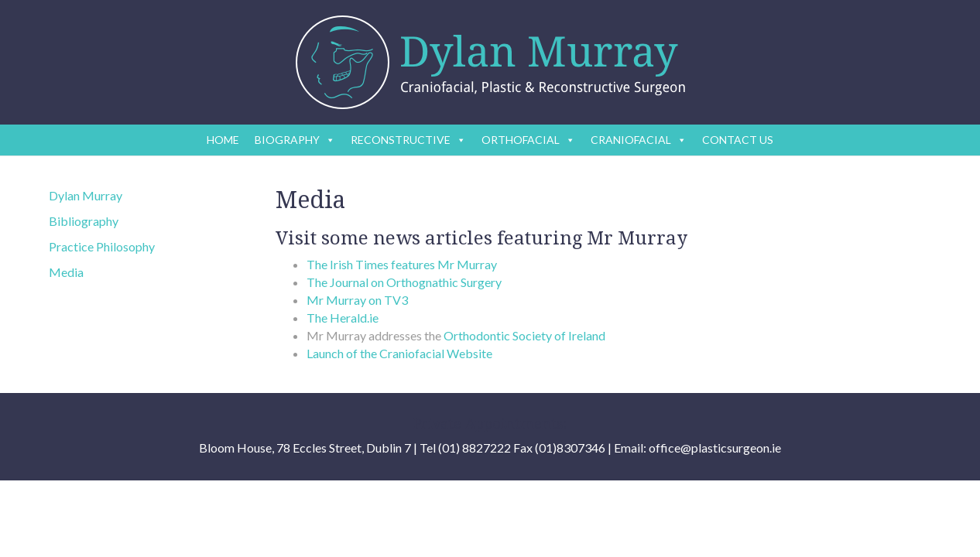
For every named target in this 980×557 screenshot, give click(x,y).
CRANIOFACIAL (639, 140)
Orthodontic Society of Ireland (524, 335)
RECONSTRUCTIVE (408, 140)
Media (66, 272)
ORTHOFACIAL (528, 140)
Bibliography (84, 221)
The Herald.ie (343, 318)
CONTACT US (738, 140)
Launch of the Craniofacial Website (399, 353)
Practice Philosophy (102, 246)
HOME (223, 140)
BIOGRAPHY (295, 140)
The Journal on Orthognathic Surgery (404, 282)
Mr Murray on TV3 (357, 300)
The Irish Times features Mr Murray (402, 264)
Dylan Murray (86, 195)
